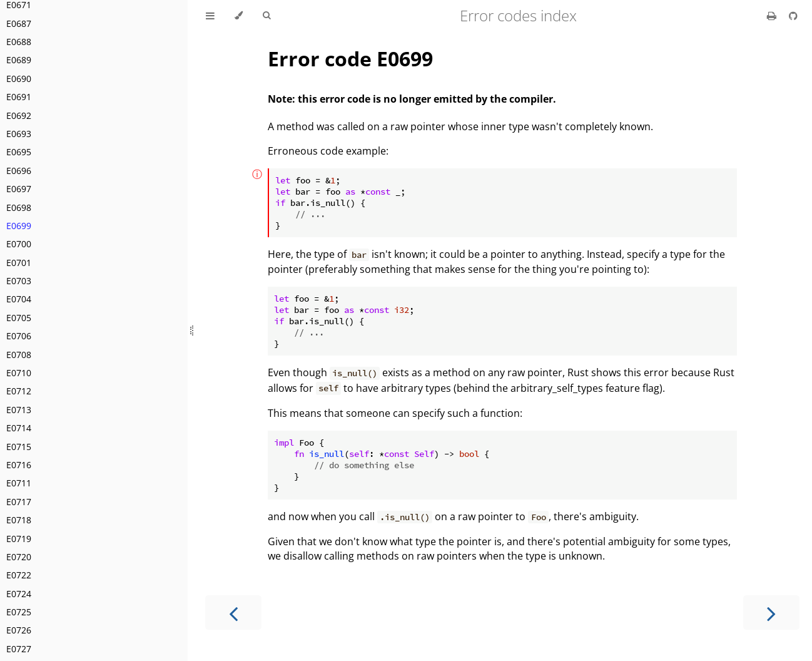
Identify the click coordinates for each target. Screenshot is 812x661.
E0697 (19, 189)
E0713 (19, 410)
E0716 (19, 465)
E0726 (19, 630)
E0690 (19, 79)
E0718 (19, 520)
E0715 (19, 447)
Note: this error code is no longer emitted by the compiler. (412, 99)
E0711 (19, 483)
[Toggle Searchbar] (266, 16)
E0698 (19, 208)
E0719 (19, 539)
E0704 (19, 299)
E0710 (19, 373)
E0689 (19, 60)
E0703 (19, 281)
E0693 (19, 134)
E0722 (19, 575)
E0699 (19, 226)
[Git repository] (793, 16)
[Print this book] (773, 16)
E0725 (19, 612)
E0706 (19, 336)
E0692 (19, 115)
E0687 (19, 23)
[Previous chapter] (233, 612)
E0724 (19, 594)
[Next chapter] (771, 612)
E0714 (19, 428)
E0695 (19, 152)
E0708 (19, 355)
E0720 (19, 557)
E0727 (19, 649)
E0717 (19, 502)
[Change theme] (239, 16)
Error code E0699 (350, 59)
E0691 (19, 97)
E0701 (19, 263)
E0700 (19, 244)
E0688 (19, 42)
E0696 (19, 171)
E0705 (19, 318)
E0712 (19, 391)
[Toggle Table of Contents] (210, 16)
